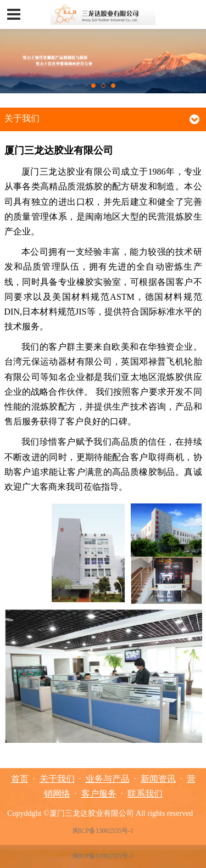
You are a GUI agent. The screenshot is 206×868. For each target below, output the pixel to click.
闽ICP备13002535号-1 (103, 831)
